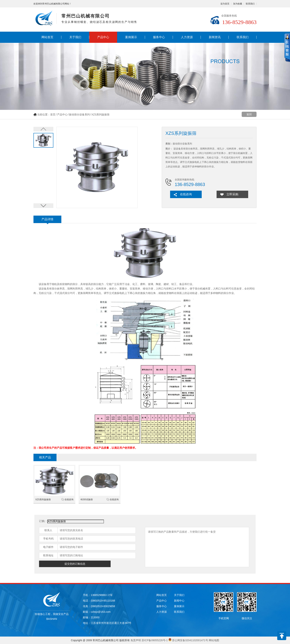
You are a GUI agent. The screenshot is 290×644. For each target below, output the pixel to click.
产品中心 (103, 37)
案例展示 (131, 37)
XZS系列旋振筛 (43, 500)
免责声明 (136, 640)
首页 (53, 115)
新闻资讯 (215, 37)
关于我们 (75, 37)
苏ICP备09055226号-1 (155, 640)
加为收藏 (238, 4)
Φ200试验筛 (87, 500)
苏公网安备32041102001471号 (190, 640)
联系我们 (250, 4)
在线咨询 (186, 194)
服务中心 (159, 37)
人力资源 (187, 37)
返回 (249, 114)
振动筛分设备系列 (79, 115)
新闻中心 (179, 601)
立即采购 (232, 194)
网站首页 (47, 37)
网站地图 (214, 640)
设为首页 (225, 4)
